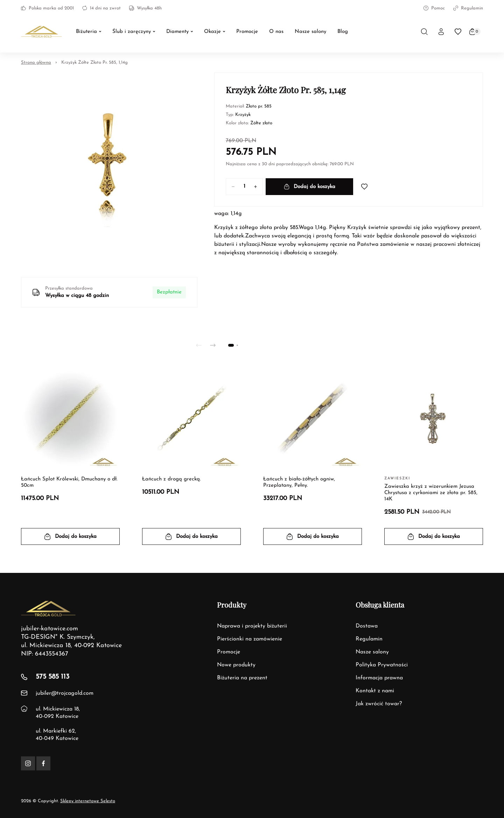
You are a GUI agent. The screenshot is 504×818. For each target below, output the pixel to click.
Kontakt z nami (375, 691)
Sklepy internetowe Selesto (88, 801)
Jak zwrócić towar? (379, 704)
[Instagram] (28, 763)
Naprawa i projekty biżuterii (252, 626)
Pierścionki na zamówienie (250, 639)
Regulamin (468, 8)
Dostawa (367, 626)
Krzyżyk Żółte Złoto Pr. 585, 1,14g (94, 63)
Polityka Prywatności (382, 665)
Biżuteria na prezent (242, 678)
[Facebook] (43, 763)
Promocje (229, 652)
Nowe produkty (236, 665)
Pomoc (434, 8)
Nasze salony (372, 652)
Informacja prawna (379, 678)
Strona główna (36, 63)
